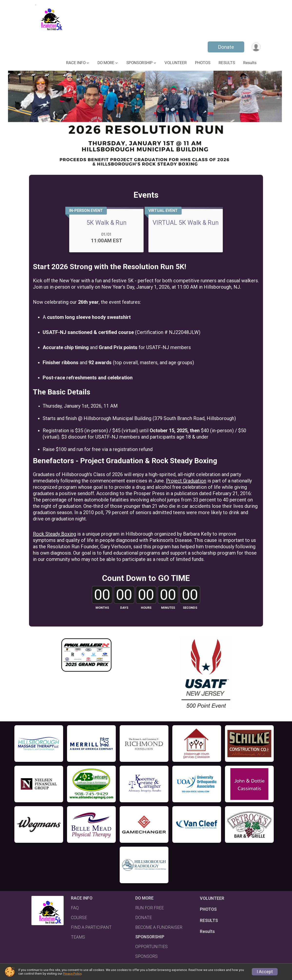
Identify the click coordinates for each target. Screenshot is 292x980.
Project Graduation (186, 481)
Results (250, 63)
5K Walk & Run (107, 223)
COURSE (79, 918)
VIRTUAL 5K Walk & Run (186, 223)
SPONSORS (146, 956)
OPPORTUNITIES (151, 947)
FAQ (75, 908)
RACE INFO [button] (76, 63)
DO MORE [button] (106, 63)
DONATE (144, 918)
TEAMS (78, 937)
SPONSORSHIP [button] (139, 63)
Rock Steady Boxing (54, 534)
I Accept (265, 972)
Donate (226, 47)
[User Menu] (256, 47)
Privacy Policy (72, 974)
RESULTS (227, 63)
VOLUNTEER (176, 63)
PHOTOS (203, 63)
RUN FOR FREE (150, 908)
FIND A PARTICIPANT (91, 927)
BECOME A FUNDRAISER (159, 927)
